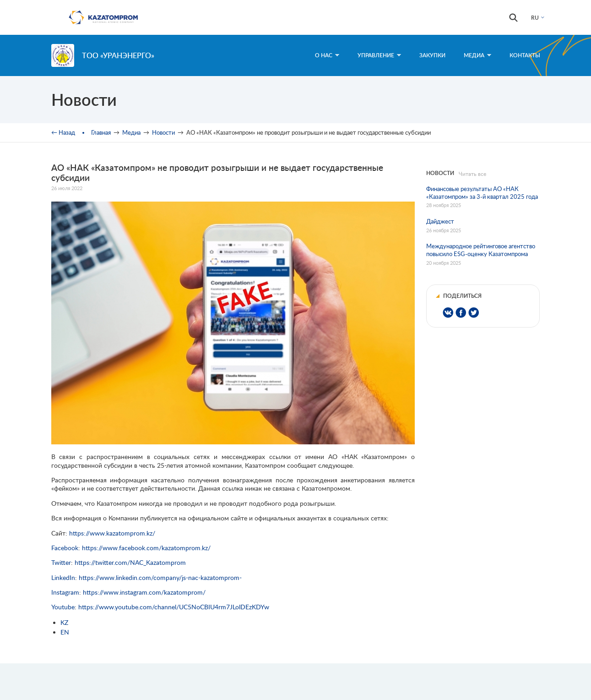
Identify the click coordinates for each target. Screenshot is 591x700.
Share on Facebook (461, 313)
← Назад (63, 132)
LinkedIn (63, 577)
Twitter (61, 562)
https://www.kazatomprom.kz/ (112, 533)
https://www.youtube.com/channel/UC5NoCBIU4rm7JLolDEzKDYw (174, 607)
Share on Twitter (474, 313)
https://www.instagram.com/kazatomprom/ (144, 592)
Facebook (65, 548)
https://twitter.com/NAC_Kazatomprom (130, 562)
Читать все (472, 174)
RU (535, 18)
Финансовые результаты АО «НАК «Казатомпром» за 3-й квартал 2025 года (482, 193)
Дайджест (440, 221)
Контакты (525, 55)
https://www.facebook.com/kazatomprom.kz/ (146, 548)
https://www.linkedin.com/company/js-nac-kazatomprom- (160, 577)
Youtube (63, 607)
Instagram (65, 592)
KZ (64, 622)
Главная (101, 132)
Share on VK (448, 313)
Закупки (432, 55)
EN (65, 632)
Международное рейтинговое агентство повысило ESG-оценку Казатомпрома (481, 250)
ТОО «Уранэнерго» (118, 55)
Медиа (477, 55)
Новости (163, 132)
